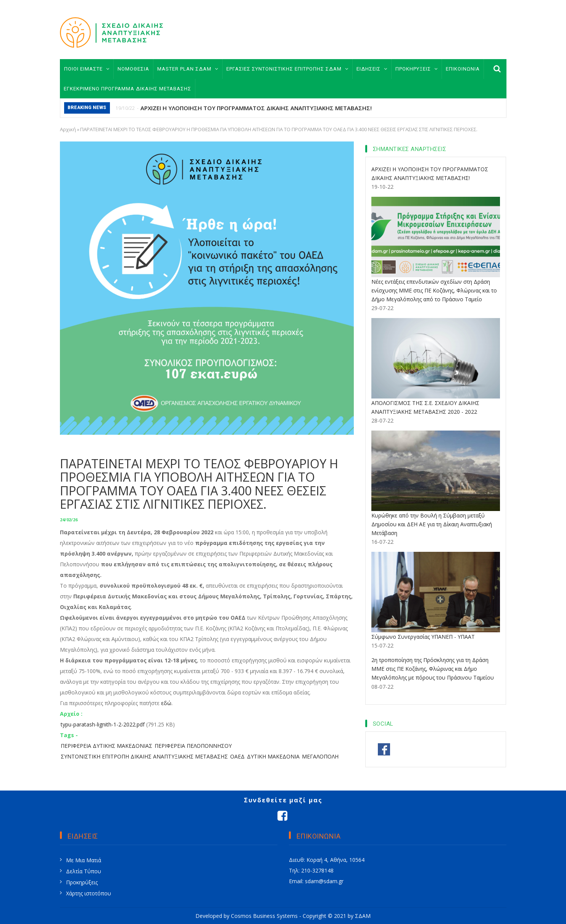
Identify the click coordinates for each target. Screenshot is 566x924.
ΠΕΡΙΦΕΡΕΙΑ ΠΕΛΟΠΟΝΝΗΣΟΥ (193, 746)
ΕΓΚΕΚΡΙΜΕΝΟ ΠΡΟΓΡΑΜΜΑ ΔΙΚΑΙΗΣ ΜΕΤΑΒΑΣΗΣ (127, 89)
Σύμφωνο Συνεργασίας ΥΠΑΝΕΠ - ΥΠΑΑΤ (423, 637)
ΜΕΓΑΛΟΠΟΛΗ (320, 756)
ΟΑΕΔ (237, 756)
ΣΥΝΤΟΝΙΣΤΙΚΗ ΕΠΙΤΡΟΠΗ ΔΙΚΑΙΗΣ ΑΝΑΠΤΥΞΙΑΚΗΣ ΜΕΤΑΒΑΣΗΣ (144, 756)
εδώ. (167, 703)
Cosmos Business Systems (264, 916)
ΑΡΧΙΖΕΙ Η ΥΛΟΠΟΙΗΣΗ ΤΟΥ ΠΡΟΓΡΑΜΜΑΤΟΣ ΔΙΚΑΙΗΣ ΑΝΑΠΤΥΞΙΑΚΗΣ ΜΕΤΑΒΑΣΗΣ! (256, 108)
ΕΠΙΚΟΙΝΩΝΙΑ (463, 69)
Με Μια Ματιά (84, 860)
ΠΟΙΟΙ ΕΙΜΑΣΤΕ (87, 69)
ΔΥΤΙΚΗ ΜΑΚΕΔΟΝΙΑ (273, 756)
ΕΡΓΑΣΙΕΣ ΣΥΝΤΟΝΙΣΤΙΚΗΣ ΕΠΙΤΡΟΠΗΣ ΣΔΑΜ (287, 69)
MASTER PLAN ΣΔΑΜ (188, 69)
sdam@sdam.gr (324, 881)
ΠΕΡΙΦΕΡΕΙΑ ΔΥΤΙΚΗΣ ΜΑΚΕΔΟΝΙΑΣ (106, 746)
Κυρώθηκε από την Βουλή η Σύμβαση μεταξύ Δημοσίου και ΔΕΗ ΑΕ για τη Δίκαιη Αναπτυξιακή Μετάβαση (432, 524)
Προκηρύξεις (82, 882)
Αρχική (68, 129)
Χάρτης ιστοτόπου (89, 893)
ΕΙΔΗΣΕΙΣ (372, 69)
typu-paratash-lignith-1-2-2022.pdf (103, 724)
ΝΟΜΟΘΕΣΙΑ (133, 69)
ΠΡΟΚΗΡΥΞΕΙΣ (417, 69)
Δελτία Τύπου (84, 871)
